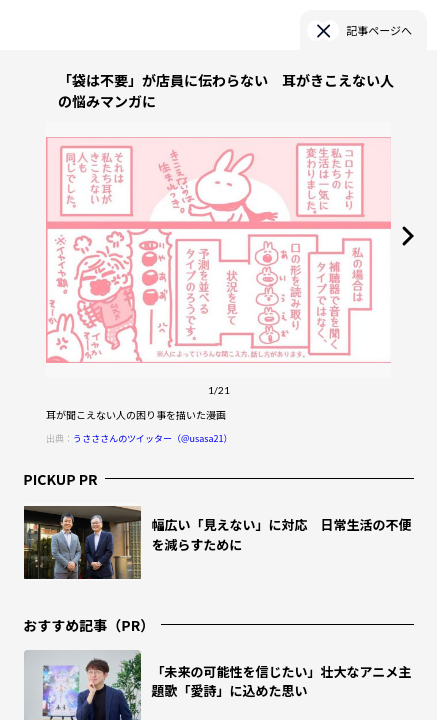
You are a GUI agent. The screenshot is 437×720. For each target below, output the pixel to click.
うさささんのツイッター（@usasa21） (153, 438)
